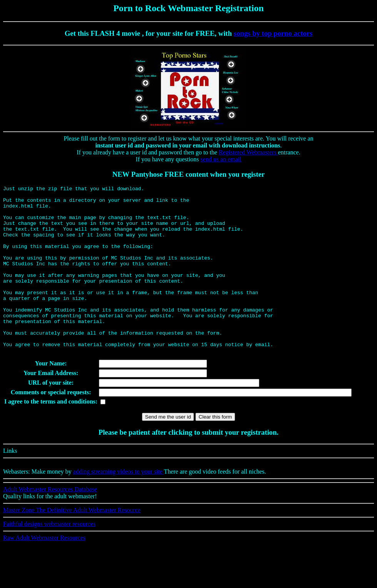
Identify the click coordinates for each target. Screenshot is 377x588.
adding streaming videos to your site (118, 505)
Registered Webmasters (249, 152)
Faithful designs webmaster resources (49, 557)
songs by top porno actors (273, 33)
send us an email (221, 159)
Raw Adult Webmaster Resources (44, 571)
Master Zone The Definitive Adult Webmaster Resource (72, 544)
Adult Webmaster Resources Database (50, 523)
